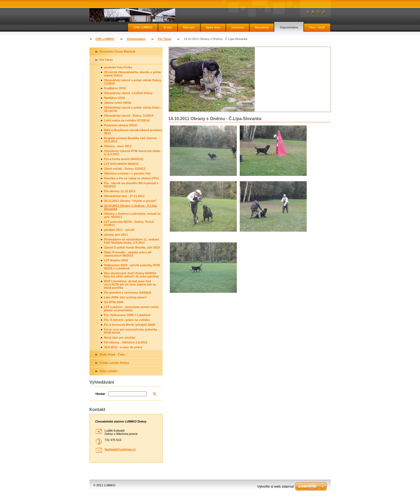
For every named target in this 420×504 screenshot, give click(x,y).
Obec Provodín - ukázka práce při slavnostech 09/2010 (128, 254)
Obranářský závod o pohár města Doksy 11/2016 (133, 82)
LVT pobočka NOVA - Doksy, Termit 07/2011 (129, 223)
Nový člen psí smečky (120, 338)
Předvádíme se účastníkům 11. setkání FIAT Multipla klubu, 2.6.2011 (132, 241)
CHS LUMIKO (143, 27)
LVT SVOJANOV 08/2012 (121, 164)
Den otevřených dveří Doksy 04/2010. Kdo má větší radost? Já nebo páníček (132, 275)
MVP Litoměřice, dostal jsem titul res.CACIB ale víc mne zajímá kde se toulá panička (130, 284)
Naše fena (213, 27)
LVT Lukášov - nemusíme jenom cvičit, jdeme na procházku (132, 309)
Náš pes (189, 27)
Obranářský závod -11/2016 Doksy (128, 93)
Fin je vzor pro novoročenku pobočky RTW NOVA (131, 331)
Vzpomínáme (289, 27)
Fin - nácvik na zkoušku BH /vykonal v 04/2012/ (131, 185)
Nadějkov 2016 (115, 98)
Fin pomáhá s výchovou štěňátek (128, 292)
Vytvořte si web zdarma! (276, 486)
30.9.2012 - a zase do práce (123, 347)
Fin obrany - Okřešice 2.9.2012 (126, 342)
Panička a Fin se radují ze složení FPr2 (132, 178)
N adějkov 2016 (115, 88)
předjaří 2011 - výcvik (119, 230)
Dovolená (262, 27)
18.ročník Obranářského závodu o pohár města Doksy (133, 74)
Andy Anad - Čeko (112, 354)
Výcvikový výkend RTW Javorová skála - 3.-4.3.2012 (133, 153)
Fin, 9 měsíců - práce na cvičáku (127, 320)
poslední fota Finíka (118, 67)
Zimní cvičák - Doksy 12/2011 (125, 169)
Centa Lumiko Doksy (115, 363)
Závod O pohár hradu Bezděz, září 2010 (132, 247)
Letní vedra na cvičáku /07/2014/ (127, 120)
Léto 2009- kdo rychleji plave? (125, 297)
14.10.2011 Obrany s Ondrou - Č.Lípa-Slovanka (131, 207)
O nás (168, 27)
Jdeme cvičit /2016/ (118, 103)
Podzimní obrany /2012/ (121, 125)
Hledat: (101, 394)
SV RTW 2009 (114, 302)
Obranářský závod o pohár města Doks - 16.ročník (133, 109)
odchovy (238, 27)
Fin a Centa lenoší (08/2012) (124, 159)
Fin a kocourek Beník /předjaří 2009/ (130, 325)
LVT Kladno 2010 (116, 260)
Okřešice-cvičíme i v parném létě (127, 173)
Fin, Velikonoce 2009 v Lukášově (127, 315)
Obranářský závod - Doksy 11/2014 (129, 116)
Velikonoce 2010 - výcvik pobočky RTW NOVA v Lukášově (132, 267)
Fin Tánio (165, 39)
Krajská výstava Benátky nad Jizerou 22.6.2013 (131, 140)
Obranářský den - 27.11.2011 (124, 196)
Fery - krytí (317, 27)
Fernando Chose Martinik (118, 51)
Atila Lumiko (109, 371)
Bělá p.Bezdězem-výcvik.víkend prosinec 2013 (133, 132)
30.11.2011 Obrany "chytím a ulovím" (131, 201)
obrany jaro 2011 (116, 235)
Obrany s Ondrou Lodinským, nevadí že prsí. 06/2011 (132, 215)
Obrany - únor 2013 (118, 146)
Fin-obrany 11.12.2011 (120, 191)
